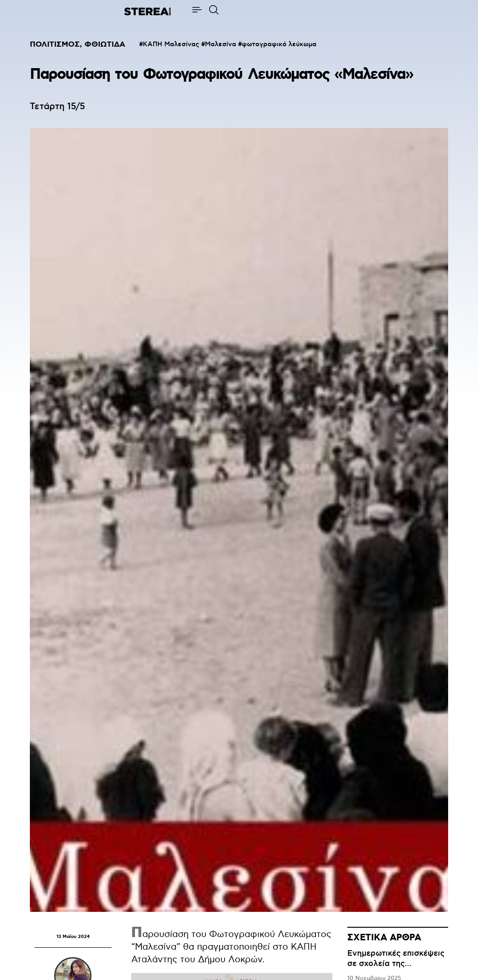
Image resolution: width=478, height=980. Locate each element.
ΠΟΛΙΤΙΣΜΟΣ (55, 45)
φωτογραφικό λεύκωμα (279, 44)
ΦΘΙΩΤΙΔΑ (105, 45)
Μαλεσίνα (221, 44)
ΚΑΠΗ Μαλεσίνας (171, 44)
